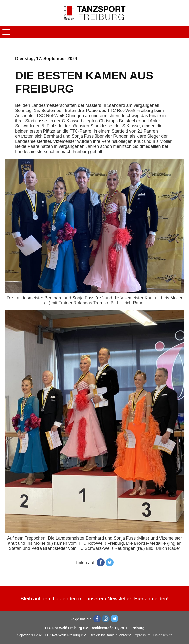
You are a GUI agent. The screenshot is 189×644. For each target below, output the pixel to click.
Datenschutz (163, 635)
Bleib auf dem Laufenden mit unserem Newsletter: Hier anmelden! (95, 598)
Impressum (142, 635)
